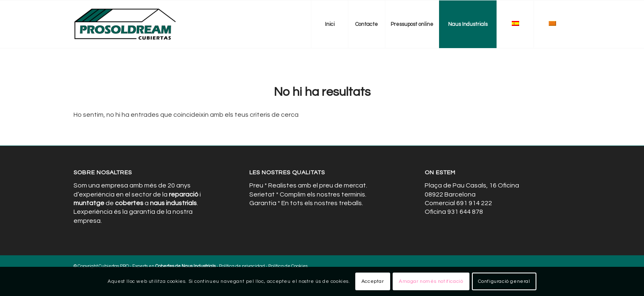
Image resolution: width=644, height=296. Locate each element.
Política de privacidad (242, 266)
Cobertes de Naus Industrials (185, 266)
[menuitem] (329, 24)
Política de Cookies (288, 266)
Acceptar (373, 281)
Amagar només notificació (431, 281)
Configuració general (504, 281)
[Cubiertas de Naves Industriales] (125, 24)
